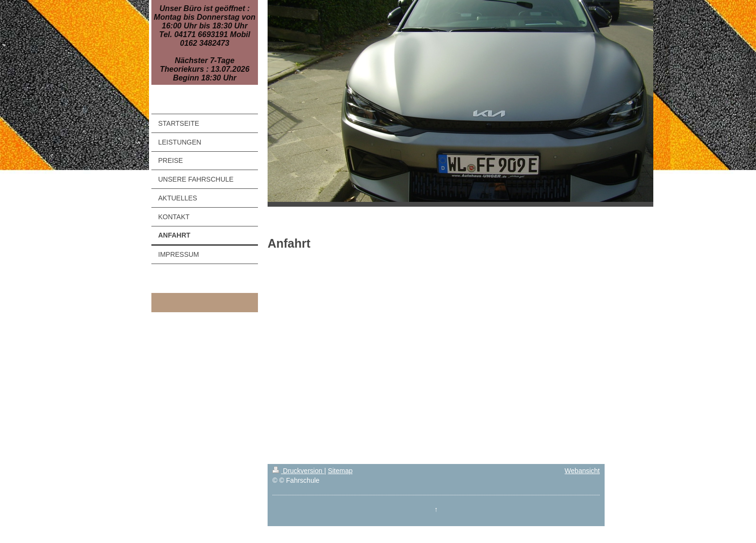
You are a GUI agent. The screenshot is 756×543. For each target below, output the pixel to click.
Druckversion (298, 471)
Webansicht (582, 471)
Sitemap (340, 471)
